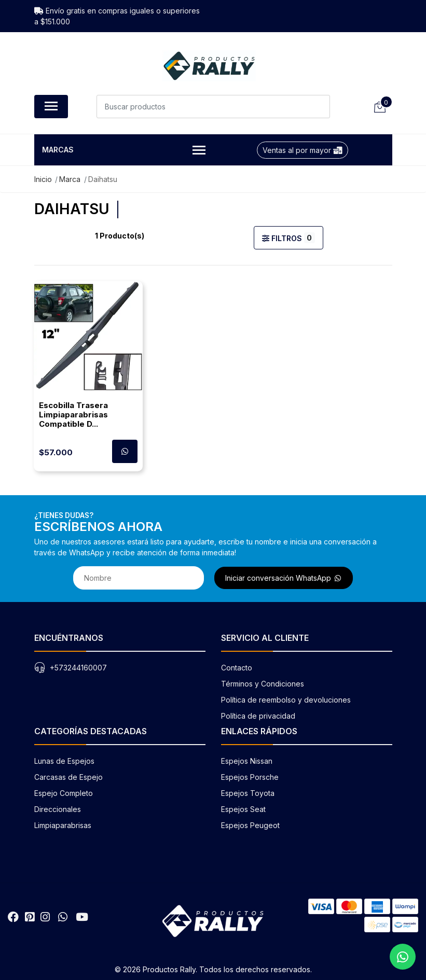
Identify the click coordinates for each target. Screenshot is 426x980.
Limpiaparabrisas (63, 825)
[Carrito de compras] (379, 107)
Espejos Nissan (247, 761)
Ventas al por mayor (303, 150)
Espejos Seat (243, 809)
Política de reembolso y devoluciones (286, 700)
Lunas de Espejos (64, 761)
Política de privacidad (258, 716)
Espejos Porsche (250, 777)
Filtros (288, 238)
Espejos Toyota (248, 793)
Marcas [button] (124, 151)
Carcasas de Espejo (68, 777)
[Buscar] (318, 107)
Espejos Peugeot (250, 825)
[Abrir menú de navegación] (51, 107)
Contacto (237, 668)
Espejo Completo (64, 793)
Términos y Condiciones (263, 684)
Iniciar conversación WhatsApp (284, 578)
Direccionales (58, 809)
